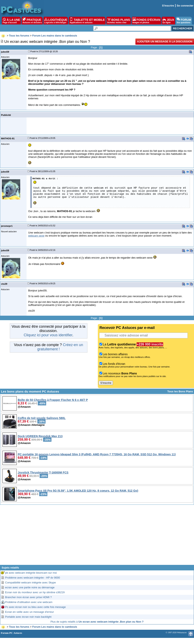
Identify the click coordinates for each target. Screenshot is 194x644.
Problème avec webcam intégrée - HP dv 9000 (33, 578)
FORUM (184, 21)
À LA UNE (11, 21)
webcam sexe (36, 236)
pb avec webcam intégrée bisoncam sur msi (31, 573)
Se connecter (185, 6)
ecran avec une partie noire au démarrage (30, 587)
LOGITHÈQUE (56, 21)
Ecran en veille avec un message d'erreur (30, 612)
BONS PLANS (119, 21)
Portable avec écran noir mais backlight (28, 617)
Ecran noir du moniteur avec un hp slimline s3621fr (35, 592)
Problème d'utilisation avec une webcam (29, 602)
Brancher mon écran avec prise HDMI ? (28, 597)
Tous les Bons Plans (180, 391)
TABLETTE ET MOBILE (87, 21)
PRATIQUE (32, 21)
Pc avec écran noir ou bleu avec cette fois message (35, 607)
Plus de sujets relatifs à (97, 622)
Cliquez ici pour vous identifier (48, 335)
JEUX (168, 21)
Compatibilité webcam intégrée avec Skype (31, 583)
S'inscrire (168, 6)
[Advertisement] (97, 536)
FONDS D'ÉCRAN (146, 21)
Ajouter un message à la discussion (165, 41)
